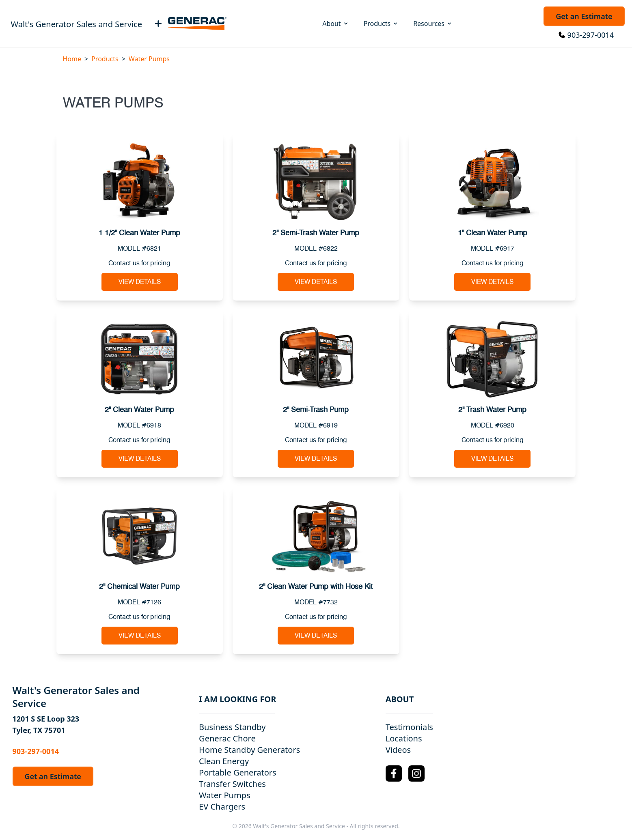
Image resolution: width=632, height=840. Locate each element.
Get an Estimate (584, 16)
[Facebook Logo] (394, 773)
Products (381, 24)
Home (72, 59)
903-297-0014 (591, 35)
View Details (140, 282)
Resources (433, 24)
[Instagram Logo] (416, 773)
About (335, 24)
